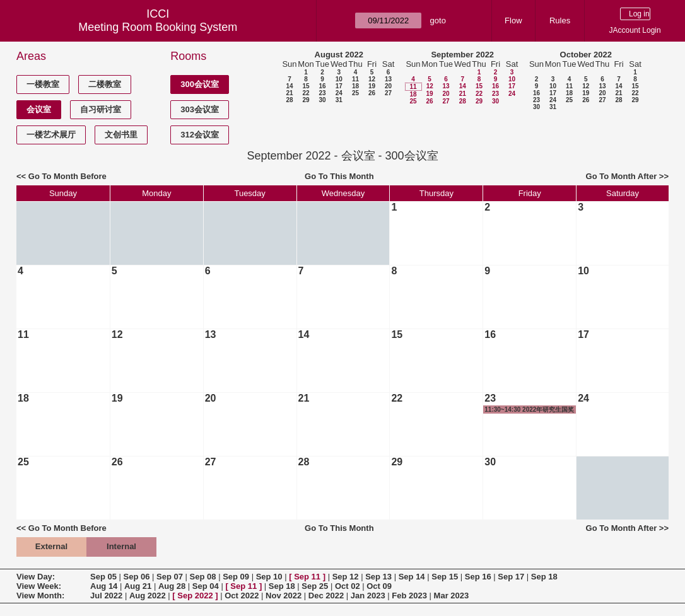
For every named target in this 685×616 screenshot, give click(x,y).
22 (306, 93)
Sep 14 (412, 577)
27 (388, 93)
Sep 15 (445, 577)
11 (355, 79)
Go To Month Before (67, 176)
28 (289, 100)
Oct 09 (379, 586)
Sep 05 (103, 577)
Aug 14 (104, 586)
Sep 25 (315, 586)
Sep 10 (269, 577)
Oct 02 (348, 586)
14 (289, 86)
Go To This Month (339, 176)
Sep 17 (511, 577)
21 (289, 93)
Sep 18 (544, 577)
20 (388, 86)
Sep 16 (478, 577)
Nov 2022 (284, 596)
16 (322, 86)
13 (388, 79)
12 (372, 79)
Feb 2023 (409, 596)
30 (322, 100)
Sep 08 (203, 577)
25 (355, 93)
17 (339, 86)
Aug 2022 (148, 596)
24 (339, 93)
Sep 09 (236, 577)
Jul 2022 (106, 596)
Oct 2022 (242, 596)
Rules (560, 20)
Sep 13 (378, 577)
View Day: (36, 577)
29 (306, 100)
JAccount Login (635, 30)
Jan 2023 (368, 596)
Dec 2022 (326, 596)
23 (322, 93)
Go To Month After (622, 176)
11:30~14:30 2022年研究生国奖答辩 (529, 410)
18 (355, 86)
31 (339, 100)
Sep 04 (206, 586)
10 (339, 79)
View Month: (40, 596)
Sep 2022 (195, 596)
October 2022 (586, 55)
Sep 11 (307, 577)
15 (306, 86)
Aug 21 (138, 586)
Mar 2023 (452, 596)
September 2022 (462, 55)
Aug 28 (172, 586)
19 (372, 86)
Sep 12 (346, 577)
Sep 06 (137, 577)
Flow (513, 20)
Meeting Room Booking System (158, 27)
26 (372, 93)
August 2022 (339, 55)
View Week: (39, 586)
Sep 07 (170, 577)
